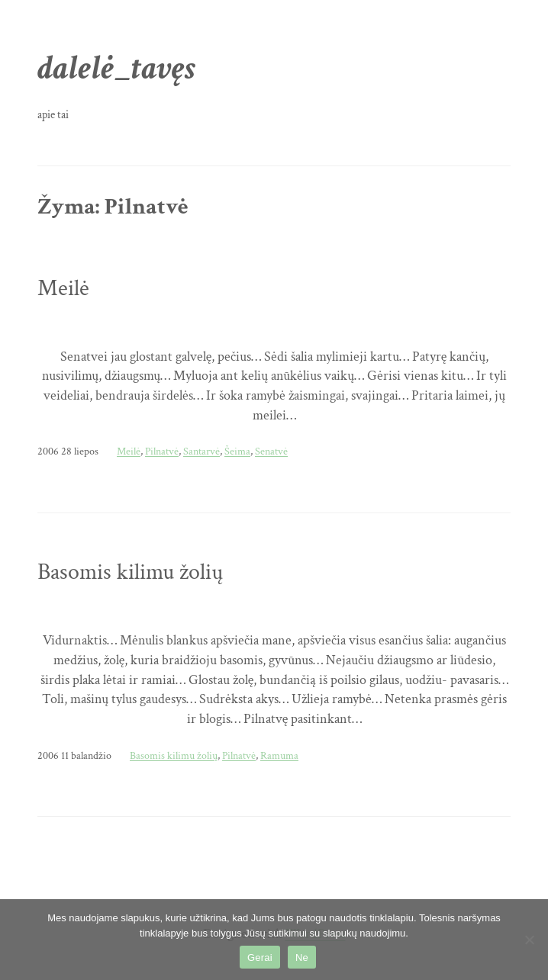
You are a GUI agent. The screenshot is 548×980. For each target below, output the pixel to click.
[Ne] (529, 940)
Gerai (260, 958)
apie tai (53, 115)
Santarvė (201, 451)
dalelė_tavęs (116, 69)
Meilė (63, 288)
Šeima (237, 451)
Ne (302, 958)
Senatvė (271, 451)
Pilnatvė (162, 451)
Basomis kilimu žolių (130, 572)
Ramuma (279, 755)
